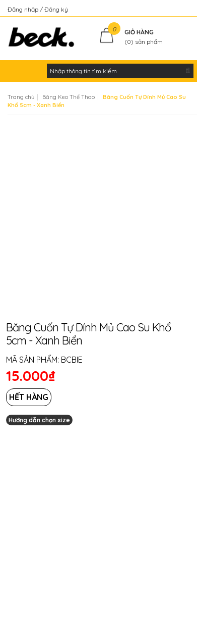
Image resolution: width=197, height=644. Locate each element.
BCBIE (72, 360)
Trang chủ (21, 97)
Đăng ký (56, 9)
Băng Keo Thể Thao (69, 97)
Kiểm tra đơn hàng (163, 9)
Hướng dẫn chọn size (39, 420)
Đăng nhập (24, 9)
